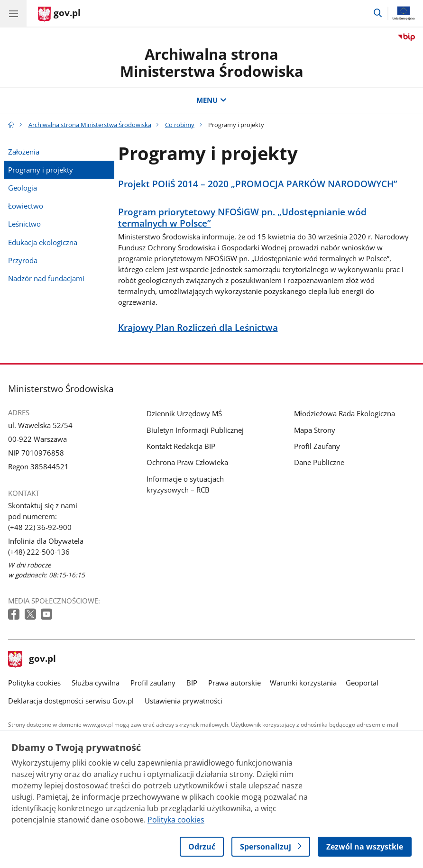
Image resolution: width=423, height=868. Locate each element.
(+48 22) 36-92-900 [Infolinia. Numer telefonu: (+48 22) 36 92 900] (40, 527)
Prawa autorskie (234, 683)
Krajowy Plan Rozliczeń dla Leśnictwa (198, 328)
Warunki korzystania (303, 683)
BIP (192, 683)
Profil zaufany (153, 683)
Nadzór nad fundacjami (46, 278)
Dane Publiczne (319, 462)
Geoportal (362, 683)
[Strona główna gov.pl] (59, 14)
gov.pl (32, 659)
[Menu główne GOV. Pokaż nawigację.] (13, 13)
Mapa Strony (315, 430)
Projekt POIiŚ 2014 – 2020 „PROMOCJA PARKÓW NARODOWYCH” (258, 184)
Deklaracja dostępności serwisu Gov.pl (71, 701)
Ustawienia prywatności (184, 701)
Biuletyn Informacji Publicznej (195, 430)
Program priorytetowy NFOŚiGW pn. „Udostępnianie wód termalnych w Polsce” (242, 218)
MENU (211, 100)
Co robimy (180, 125)
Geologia (23, 188)
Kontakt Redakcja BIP (181, 446)
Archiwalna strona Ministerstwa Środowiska (212, 63)
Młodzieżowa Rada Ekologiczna (345, 413)
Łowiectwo (26, 206)
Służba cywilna (96, 683)
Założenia (24, 152)
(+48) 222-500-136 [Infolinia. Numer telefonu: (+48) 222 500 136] (39, 552)
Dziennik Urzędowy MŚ (184, 413)
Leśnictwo (24, 224)
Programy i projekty (41, 170)
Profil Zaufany (317, 446)
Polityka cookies (34, 683)
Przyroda (23, 260)
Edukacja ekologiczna (43, 242)
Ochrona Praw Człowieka (187, 462)
